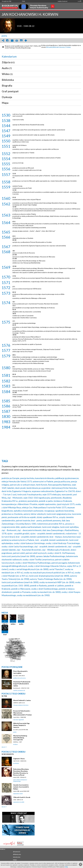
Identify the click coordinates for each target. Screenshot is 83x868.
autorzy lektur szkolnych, (35, 514)
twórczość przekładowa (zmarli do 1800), (20, 582)
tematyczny (17, 857)
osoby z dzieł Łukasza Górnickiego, (30, 543)
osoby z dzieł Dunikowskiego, (45, 589)
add (26, 40)
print (17, 40)
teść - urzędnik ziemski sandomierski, (52, 540)
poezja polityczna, (62, 481)
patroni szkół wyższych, (36, 553)
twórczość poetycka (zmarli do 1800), (19, 556)
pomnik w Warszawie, (21, 589)
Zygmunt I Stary (19, 759)
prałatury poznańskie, (29, 501)
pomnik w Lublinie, (56, 586)
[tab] (41, 57)
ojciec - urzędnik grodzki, (19, 533)
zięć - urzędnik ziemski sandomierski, (51, 546)
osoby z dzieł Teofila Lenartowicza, (39, 559)
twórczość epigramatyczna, (59, 514)
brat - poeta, (37, 520)
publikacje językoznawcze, (67, 478)
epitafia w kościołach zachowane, (29, 511)
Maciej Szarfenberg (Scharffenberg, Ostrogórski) (20, 738)
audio (21, 624)
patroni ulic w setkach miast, (23, 485)
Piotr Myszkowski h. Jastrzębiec (20, 672)
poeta (4, 36)
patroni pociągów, (60, 563)
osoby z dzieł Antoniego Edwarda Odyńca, (47, 566)
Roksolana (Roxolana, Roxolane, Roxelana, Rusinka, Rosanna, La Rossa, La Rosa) (21, 772)
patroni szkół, (19, 553)
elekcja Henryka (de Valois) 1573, (17, 481)
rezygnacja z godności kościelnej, (59, 511)
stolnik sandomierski (19, 690)
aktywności (17, 852)
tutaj (66, 867)
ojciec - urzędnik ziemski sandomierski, (48, 533)
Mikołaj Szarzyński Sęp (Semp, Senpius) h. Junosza (21, 725)
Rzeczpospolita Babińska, (60, 485)
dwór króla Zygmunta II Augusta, (16, 491)
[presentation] (41, 57)
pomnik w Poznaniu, (22, 592)
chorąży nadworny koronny (21, 705)
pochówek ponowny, (52, 520)
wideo (13, 624)
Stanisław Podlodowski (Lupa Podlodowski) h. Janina (22, 684)
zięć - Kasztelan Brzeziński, (29, 550)
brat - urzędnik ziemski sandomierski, (32, 537)
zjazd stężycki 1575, (66, 504)
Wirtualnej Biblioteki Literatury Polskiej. (58, 47)
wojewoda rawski (18, 794)
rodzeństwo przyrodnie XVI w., (51, 524)
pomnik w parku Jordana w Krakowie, (56, 501)
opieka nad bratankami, (31, 527)
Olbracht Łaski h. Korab (22, 797)
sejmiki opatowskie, (47, 504)
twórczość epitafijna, (69, 527)
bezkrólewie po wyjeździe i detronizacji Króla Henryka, (52, 488)
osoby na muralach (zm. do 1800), (46, 592)
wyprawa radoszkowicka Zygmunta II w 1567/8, (53, 491)
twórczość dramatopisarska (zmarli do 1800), (49, 576)
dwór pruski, (21, 488)
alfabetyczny (17, 854)
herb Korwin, (42, 485)
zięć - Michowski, (15, 498)
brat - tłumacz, (56, 537)
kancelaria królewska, (45, 478)
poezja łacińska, (27, 478)
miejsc (15, 860)
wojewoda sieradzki (19, 802)
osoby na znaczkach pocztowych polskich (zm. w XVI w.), (49, 573)
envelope (12, 40)
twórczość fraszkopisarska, (30, 494)
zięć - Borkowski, (9, 530)
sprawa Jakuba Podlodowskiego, (51, 556)
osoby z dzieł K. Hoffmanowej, (61, 553)
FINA (24, 1)
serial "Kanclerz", (57, 569)
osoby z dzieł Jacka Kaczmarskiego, (18, 546)
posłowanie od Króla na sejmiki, (22, 517)
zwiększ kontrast (63, 1)
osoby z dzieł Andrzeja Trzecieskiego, (63, 543)
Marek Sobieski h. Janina (22, 700)
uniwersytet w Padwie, (43, 481)
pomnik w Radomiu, (39, 586)
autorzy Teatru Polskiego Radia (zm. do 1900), (51, 579)
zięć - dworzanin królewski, (30, 530)
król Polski (16, 763)
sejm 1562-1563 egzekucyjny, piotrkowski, (43, 498)
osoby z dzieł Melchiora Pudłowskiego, (33, 563)
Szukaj (53, 6)
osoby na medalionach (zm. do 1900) (33, 595)
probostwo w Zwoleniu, (12, 514)
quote (21, 40)
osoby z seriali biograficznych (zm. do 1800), (29, 569)
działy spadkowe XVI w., (48, 517)
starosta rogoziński (19, 720)
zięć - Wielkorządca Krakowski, (56, 550)
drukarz (16, 744)
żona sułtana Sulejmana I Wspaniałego (20, 780)
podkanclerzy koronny (20, 678)
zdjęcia (5, 624)
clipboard (8, 40)
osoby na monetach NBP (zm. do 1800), (57, 582)
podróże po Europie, (11, 478)
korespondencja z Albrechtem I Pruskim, (20, 504)
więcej (3, 747)
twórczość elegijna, (51, 527)
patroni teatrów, (23, 520)
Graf (5, 634)
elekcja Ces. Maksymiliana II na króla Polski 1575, (44, 507)
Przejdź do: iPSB (7, 1)
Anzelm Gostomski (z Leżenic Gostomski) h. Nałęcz (21, 787)
